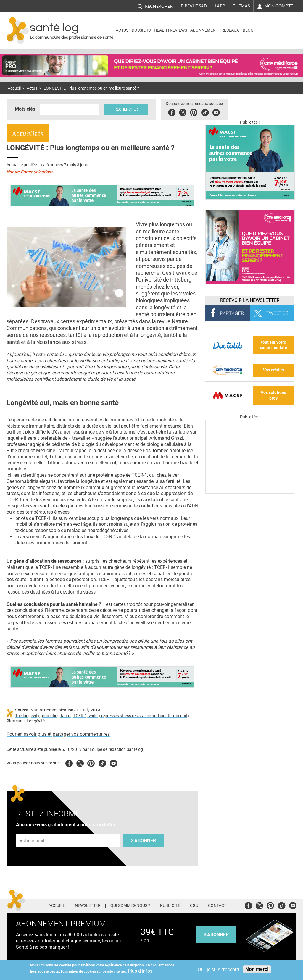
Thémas (241, 6)
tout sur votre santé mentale (273, 345)
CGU (194, 906)
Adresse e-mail (32, 831)
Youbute (216, 112)
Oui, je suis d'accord (218, 970)
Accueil (14, 88)
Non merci (257, 969)
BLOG (248, 30)
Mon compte (279, 6)
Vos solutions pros (273, 395)
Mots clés (25, 109)
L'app (220, 6)
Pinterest (194, 112)
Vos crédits (274, 370)
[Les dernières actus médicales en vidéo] (250, 492)
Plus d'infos (140, 971)
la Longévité (34, 721)
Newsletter (88, 906)
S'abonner (143, 841)
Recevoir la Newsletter (250, 300)
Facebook (172, 112)
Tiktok (205, 112)
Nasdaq (271, 26)
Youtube (113, 763)
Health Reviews (170, 30)
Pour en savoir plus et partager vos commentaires (58, 734)
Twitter (183, 112)
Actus (122, 30)
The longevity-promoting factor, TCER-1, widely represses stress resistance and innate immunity (102, 716)
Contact (217, 906)
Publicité (170, 906)
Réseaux (230, 30)
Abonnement (204, 30)
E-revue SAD (194, 6)
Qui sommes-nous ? (130, 906)
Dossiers (141, 30)
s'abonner (216, 935)
